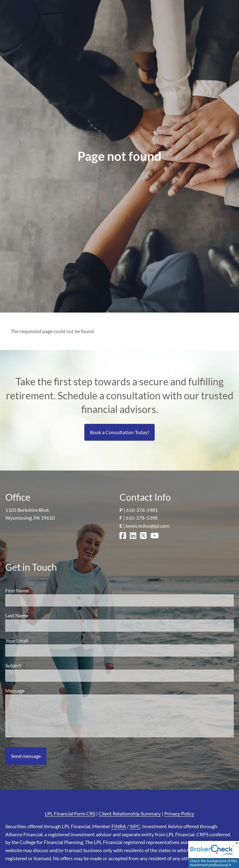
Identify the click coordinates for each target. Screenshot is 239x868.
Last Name (17, 615)
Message (37, 691)
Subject (36, 665)
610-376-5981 (142, 510)
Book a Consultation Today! (119, 432)
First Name (17, 590)
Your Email (39, 641)
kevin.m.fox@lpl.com (148, 526)
